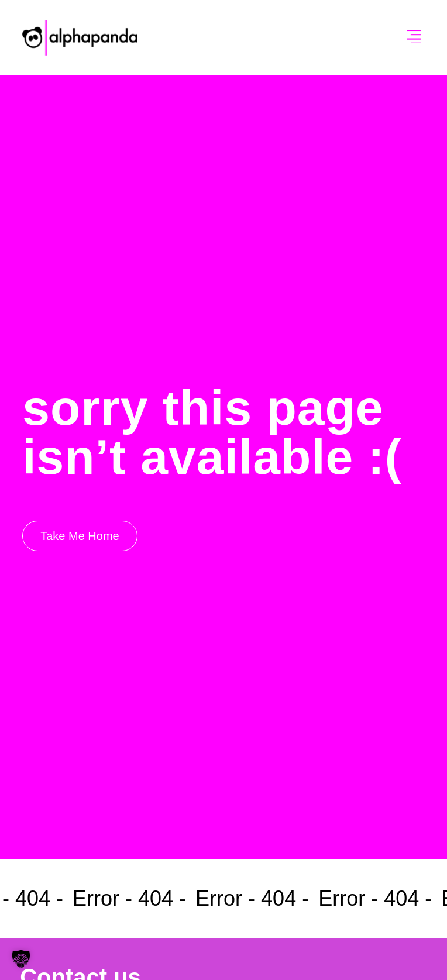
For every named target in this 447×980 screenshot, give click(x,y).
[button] (414, 37)
